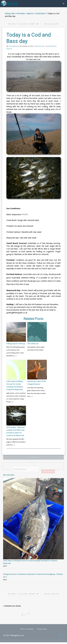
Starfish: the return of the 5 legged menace (37, 383)
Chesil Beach (40, 13)
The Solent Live (33, 344)
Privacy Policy (42, 630)
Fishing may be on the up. (16, 344)
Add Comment (40, 46)
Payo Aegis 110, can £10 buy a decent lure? (23, 24)
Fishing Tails (10, 13)
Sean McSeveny (14, 46)
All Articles (21, 13)
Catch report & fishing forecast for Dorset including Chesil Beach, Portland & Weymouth (15, 385)
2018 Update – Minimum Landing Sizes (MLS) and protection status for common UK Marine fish (16, 431)
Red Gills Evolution (52, 24)
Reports (30, 13)
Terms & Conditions (27, 630)
